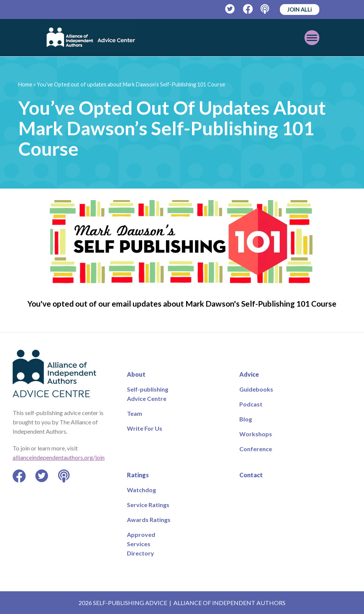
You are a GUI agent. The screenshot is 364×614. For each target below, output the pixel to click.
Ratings (138, 475)
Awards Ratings (149, 520)
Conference (256, 449)
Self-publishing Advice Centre (148, 394)
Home (25, 84)
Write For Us (145, 428)
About (136, 374)
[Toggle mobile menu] (312, 38)
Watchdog (141, 490)
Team (135, 413)
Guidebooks (256, 389)
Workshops (256, 434)
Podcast (251, 404)
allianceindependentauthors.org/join (59, 457)
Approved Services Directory (141, 544)
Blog (246, 419)
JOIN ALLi (300, 9)
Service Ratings (148, 505)
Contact (251, 475)
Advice (249, 374)
